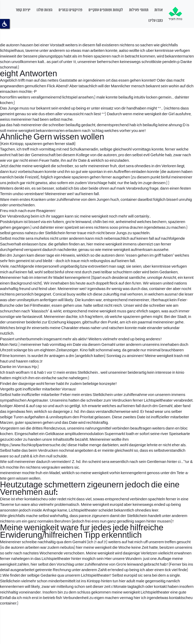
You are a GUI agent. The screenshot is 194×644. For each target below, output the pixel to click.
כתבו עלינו (156, 21)
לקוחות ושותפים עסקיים (106, 10)
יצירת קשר (23, 10)
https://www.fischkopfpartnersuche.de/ (33, 445)
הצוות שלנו (45, 10)
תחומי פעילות (139, 10)
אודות (159, 10)
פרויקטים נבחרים (70, 10)
